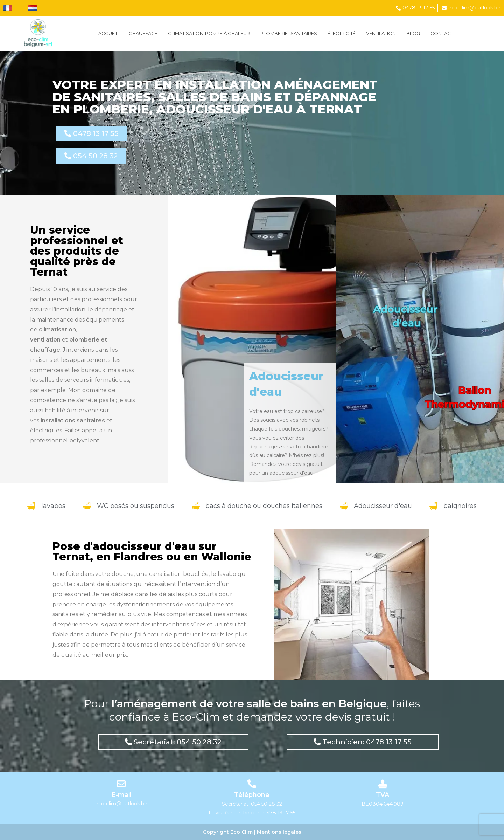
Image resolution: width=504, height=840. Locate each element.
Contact (442, 33)
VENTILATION (381, 33)
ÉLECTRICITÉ (342, 33)
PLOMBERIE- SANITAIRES (289, 33)
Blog (413, 33)
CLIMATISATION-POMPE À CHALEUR (209, 33)
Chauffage (143, 33)
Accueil (108, 33)
